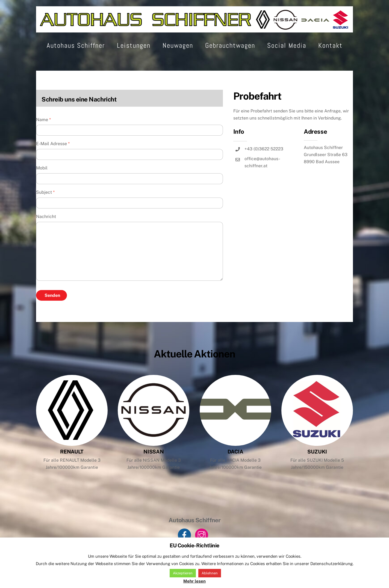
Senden (52, 307)
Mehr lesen (194, 581)
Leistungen (134, 57)
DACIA (235, 463)
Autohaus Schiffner (76, 57)
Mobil (42, 179)
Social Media (287, 57)
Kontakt (330, 57)
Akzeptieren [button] (183, 573)
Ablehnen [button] (210, 573)
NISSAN (154, 463)
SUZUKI (317, 463)
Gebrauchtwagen (230, 57)
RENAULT (72, 463)
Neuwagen (178, 57)
